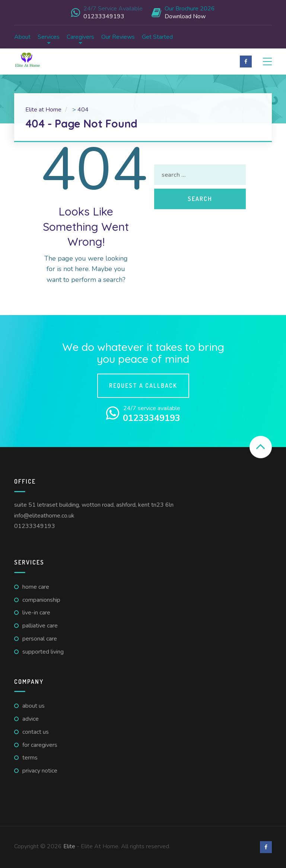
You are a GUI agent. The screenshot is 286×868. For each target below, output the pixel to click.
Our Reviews (118, 37)
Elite (69, 846)
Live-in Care (36, 613)
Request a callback (143, 386)
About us (34, 706)
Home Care (36, 587)
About (22, 37)
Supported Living (43, 652)
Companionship (41, 600)
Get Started (157, 37)
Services (49, 37)
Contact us (36, 732)
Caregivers (80, 37)
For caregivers (40, 745)
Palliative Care (40, 626)
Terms (30, 758)
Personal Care (40, 639)
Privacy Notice (40, 771)
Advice (31, 719)
